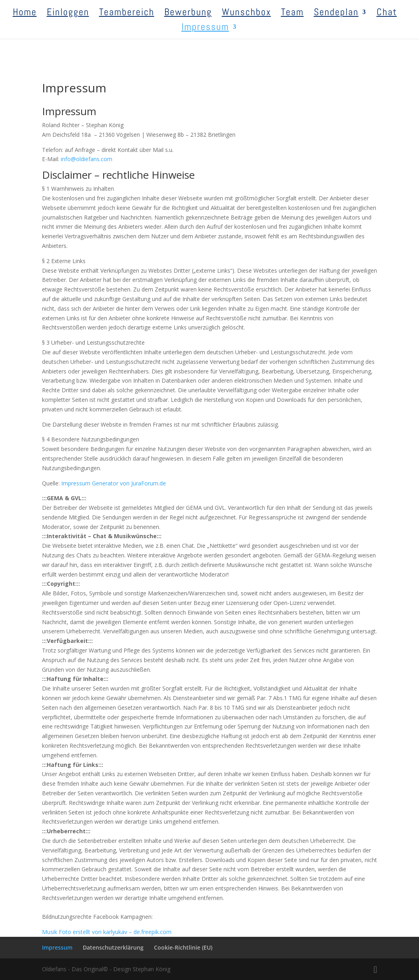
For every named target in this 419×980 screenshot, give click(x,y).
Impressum (205, 28)
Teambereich (127, 14)
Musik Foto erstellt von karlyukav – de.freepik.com (107, 932)
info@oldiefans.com (87, 159)
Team (292, 14)
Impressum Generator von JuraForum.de (114, 483)
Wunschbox (246, 14)
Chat (387, 14)
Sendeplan (336, 14)
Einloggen (68, 14)
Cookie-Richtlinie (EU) (183, 947)
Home (25, 14)
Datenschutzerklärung (113, 947)
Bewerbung (188, 14)
